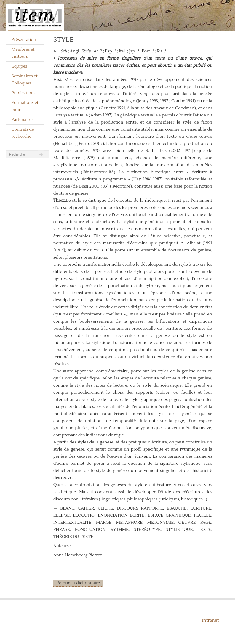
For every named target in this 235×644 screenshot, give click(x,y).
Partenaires (23, 120)
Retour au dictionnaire (78, 583)
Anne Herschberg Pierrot (78, 555)
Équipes (19, 66)
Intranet (211, 620)
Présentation (24, 40)
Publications (24, 93)
